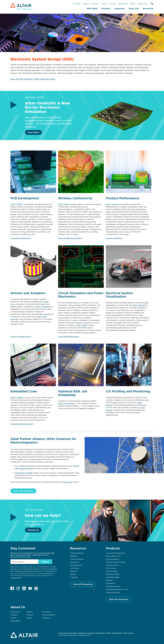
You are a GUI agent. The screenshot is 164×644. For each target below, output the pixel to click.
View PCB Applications (21, 238)
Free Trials (77, 4)
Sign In (133, 4)
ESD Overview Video (45, 79)
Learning (73, 571)
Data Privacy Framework (87, 633)
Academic (74, 577)
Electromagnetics (113, 559)
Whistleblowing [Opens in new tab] (117, 633)
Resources (148, 8)
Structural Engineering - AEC (117, 589)
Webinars (74, 556)
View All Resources (83, 584)
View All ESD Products (22, 79)
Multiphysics (111, 583)
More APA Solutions (23, 491)
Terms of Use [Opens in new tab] (62, 633)
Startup (73, 574)
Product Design (112, 571)
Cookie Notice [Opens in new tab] (101, 633)
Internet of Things (113, 574)
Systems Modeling (113, 592)
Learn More (33, 132)
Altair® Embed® (17, 397)
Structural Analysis (113, 586)
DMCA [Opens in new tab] (109, 633)
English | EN (142, 4)
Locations (14, 615)
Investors (95, 4)
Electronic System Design (116, 562)
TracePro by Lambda (24, 473)
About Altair (15, 612)
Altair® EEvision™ (140, 305)
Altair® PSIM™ (82, 325)
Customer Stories (77, 553)
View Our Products (118, 599)
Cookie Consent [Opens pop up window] (128, 633)
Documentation (76, 565)
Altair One (134, 8)
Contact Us (33, 530)
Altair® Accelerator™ (67, 403)
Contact (113, 4)
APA (39, 452)
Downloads (74, 562)
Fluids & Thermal (112, 565)
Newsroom (46, 612)
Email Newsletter (49, 615)
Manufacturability (113, 577)
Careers (104, 4)
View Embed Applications (22, 424)
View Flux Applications (21, 336)
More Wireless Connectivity (70, 238)
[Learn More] (122, 133)
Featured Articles (77, 559)
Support (86, 4)
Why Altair (92, 8)
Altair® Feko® (64, 204)
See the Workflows (114, 238)
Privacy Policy (16, 578)
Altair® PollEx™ (17, 204)
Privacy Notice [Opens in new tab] (73, 633)
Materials (109, 580)
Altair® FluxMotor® (43, 307)
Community (75, 568)
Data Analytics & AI (113, 556)
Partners (30, 612)
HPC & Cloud (111, 568)
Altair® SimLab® (113, 204)
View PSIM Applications (69, 336)
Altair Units (67, 482)
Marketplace (123, 4)
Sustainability (16, 621)
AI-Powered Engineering (115, 553)
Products (106, 8)
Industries (120, 8)
